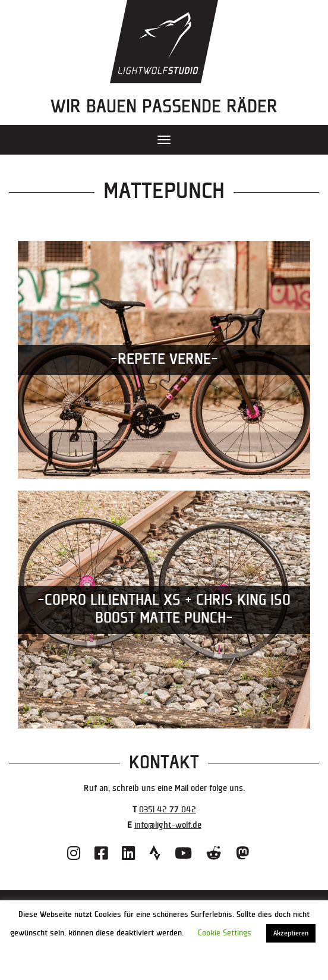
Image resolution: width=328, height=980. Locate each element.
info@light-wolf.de (168, 825)
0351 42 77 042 (168, 810)
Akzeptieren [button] (291, 933)
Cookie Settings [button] (225, 933)
